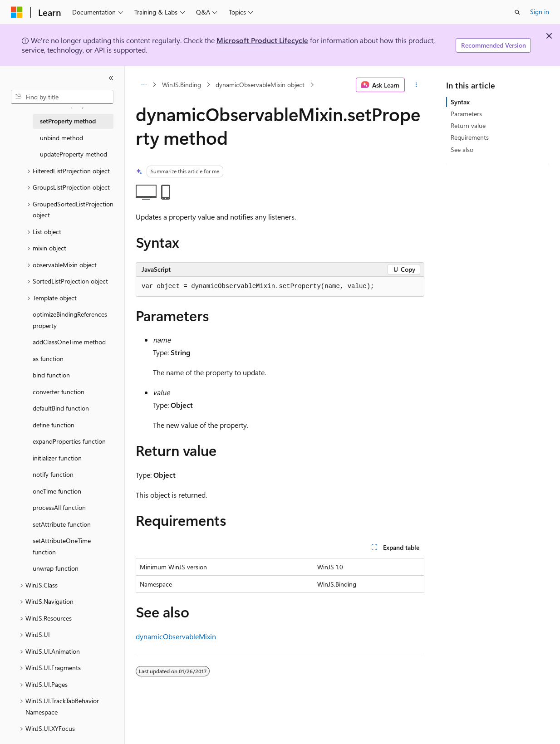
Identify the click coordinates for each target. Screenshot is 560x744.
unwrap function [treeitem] (56, 568)
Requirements (470, 137)
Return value (468, 125)
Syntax (460, 102)
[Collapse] (111, 78)
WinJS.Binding (182, 85)
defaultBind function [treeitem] (61, 408)
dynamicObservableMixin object (260, 85)
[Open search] (517, 12)
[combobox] (62, 97)
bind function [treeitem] (51, 375)
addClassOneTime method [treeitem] (69, 342)
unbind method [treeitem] (61, 138)
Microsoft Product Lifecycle (262, 40)
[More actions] (416, 85)
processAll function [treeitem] (59, 507)
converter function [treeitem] (59, 392)
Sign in (540, 12)
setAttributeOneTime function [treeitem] (62, 546)
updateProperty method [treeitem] (74, 154)
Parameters (466, 114)
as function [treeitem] (48, 359)
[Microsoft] (17, 12)
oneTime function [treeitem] (57, 491)
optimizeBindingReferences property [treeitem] (70, 320)
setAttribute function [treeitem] (62, 524)
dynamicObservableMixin (176, 636)
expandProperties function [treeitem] (69, 441)
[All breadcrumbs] (144, 85)
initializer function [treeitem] (57, 458)
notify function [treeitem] (53, 474)
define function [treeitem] (54, 425)
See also (462, 149)
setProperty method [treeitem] (68, 121)
